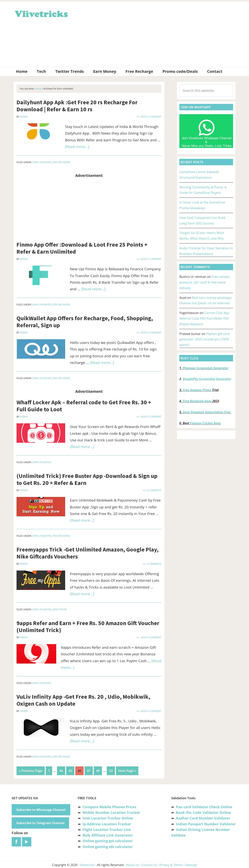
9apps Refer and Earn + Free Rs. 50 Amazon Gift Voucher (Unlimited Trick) (88, 626)
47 (90, 770)
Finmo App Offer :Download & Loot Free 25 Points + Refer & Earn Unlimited (82, 248)
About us (133, 865)
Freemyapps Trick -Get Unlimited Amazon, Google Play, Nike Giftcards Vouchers (88, 553)
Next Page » (127, 771)
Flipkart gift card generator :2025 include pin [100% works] (204, 339)
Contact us (149, 865)
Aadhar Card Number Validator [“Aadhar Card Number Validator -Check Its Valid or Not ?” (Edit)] (203, 818)
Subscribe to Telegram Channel (40, 823)
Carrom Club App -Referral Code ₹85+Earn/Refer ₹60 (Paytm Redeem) (205, 318)
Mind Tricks (60, 609)
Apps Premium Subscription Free (207, 412)
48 (99, 770)
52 (112, 770)
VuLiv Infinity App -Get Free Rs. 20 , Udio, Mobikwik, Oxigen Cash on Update (83, 700)
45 (71, 770)
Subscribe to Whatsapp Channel (41, 809)
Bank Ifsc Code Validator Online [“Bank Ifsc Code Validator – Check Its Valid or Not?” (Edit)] (203, 812)
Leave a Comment (151, 117)
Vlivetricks (41, 13)
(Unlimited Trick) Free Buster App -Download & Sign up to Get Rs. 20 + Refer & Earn (87, 479)
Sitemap (191, 865)
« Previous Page (31, 771)
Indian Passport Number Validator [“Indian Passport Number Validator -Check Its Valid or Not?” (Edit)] (206, 824)
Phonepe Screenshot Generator (206, 368)
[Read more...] (77, 147)
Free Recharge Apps (197, 401)
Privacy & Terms (171, 865)
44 (62, 770)
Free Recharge (61, 162)
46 (80, 770)
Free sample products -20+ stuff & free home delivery (204, 282)
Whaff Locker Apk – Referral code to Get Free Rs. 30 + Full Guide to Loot (84, 406)
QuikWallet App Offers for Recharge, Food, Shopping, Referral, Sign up (85, 322)
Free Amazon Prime (197, 390)
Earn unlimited (42, 162)
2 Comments (154, 490)
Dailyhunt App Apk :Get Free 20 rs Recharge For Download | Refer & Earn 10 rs (77, 106)
